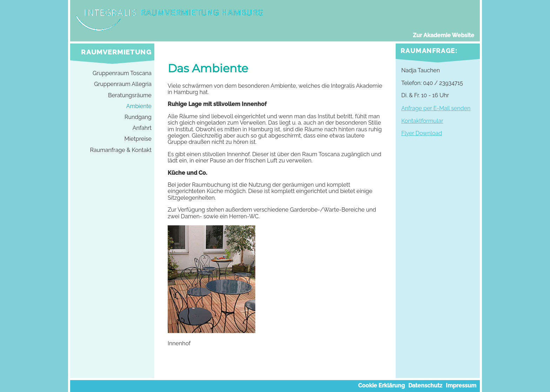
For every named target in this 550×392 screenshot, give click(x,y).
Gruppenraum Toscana (122, 73)
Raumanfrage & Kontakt (121, 150)
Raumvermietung (116, 52)
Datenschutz (425, 386)
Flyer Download (422, 133)
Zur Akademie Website (444, 35)
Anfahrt (142, 128)
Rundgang (138, 117)
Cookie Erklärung (381, 386)
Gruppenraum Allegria (123, 84)
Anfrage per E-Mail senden (436, 108)
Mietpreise (138, 139)
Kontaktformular (422, 121)
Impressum (461, 386)
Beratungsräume (130, 95)
